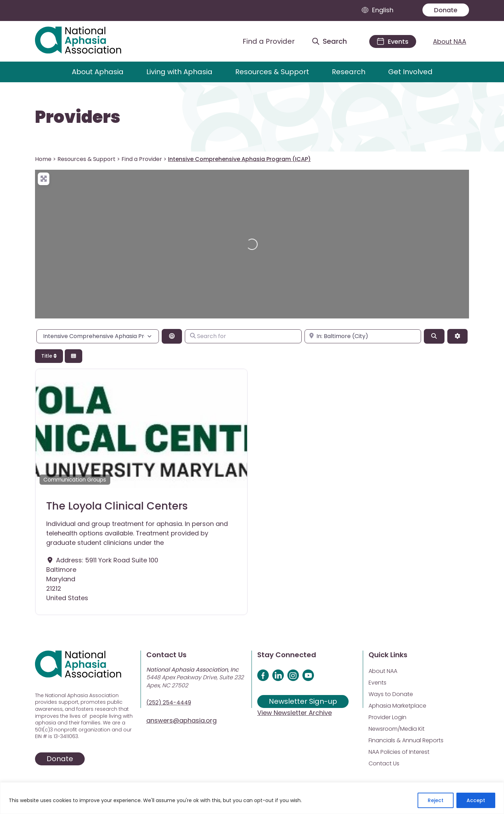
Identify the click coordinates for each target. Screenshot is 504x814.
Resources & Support (272, 72)
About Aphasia (98, 72)
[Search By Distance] (172, 336)
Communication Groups (75, 480)
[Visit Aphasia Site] (86, 41)
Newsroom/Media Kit (397, 729)
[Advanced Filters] (457, 336)
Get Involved (410, 72)
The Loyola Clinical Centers (117, 506)
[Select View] (73, 356)
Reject (436, 800)
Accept (476, 800)
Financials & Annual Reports (406, 740)
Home (43, 159)
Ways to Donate (391, 694)
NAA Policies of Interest (399, 752)
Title (49, 356)
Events (377, 683)
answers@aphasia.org (181, 720)
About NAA (450, 41)
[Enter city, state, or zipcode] (363, 336)
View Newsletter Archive (295, 713)
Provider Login (387, 717)
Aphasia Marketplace (397, 706)
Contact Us (384, 763)
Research (349, 72)
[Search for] (243, 336)
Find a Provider (142, 159)
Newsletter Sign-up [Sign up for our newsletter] (303, 701)
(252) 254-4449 (169, 703)
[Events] (393, 41)
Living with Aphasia (179, 72)
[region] (252, 798)
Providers (78, 117)
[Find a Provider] (263, 41)
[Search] (434, 336)
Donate (446, 10)
